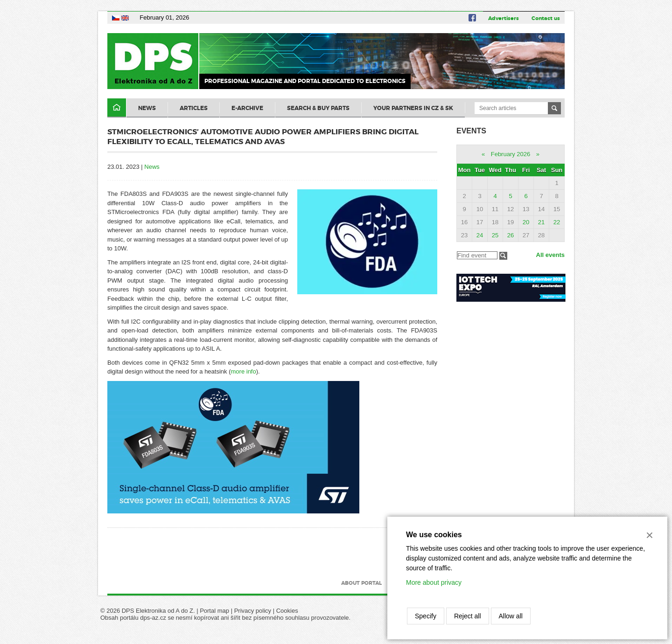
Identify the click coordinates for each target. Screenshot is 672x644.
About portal (361, 583)
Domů (117, 108)
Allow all (511, 616)
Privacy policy (253, 611)
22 (557, 222)
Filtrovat (503, 256)
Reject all (468, 616)
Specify (426, 616)
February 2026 (511, 154)
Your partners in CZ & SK (413, 108)
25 (495, 235)
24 (480, 235)
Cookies (287, 611)
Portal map (214, 611)
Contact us (546, 18)
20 (526, 222)
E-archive (247, 108)
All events (550, 255)
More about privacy (434, 582)
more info (244, 371)
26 (511, 235)
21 (541, 222)
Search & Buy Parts (318, 108)
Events (471, 131)
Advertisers (504, 18)
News (147, 108)
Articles (194, 108)
